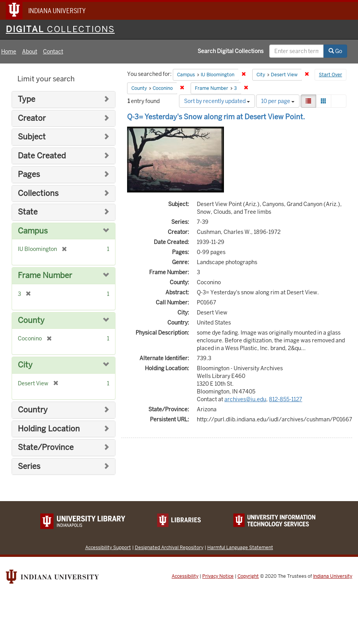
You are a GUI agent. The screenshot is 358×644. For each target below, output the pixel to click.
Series (29, 466)
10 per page (278, 101)
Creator (32, 118)
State (28, 212)
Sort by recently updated (217, 101)
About (30, 52)
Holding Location (49, 429)
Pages (29, 174)
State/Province (46, 447)
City (25, 365)
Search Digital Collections (231, 51)
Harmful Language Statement (240, 547)
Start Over (330, 75)
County (31, 320)
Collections (38, 193)
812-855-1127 (286, 399)
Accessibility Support (108, 547)
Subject (32, 137)
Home (9, 52)
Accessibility (185, 576)
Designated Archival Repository (169, 547)
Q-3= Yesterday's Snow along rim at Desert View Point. (216, 117)
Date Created (42, 156)
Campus (33, 231)
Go (335, 51)
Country (33, 410)
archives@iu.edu (245, 399)
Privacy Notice (218, 576)
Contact (53, 52)
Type (27, 99)
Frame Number (45, 276)
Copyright (248, 576)
